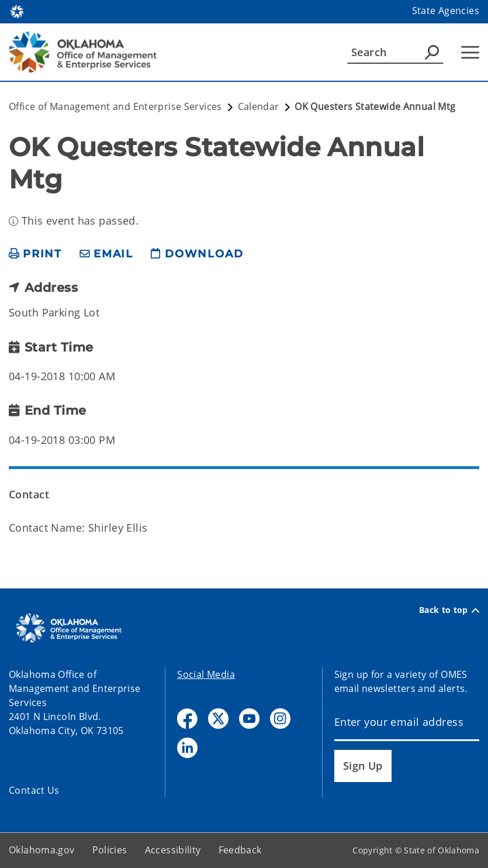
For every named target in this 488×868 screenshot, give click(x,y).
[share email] (106, 254)
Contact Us (34, 790)
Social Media (206, 674)
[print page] (35, 254)
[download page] (197, 254)
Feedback (240, 850)
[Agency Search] (432, 52)
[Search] (395, 52)
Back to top (449, 610)
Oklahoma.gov (42, 850)
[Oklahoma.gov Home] (17, 11)
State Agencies (446, 11)
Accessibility (173, 850)
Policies (110, 850)
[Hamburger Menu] (470, 52)
